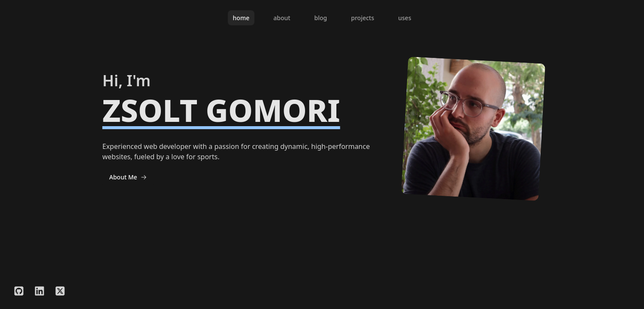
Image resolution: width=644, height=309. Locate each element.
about (282, 18)
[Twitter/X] (60, 292)
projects (363, 18)
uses (405, 18)
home (241, 18)
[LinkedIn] (39, 292)
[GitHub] (19, 292)
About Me (128, 177)
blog (321, 18)
